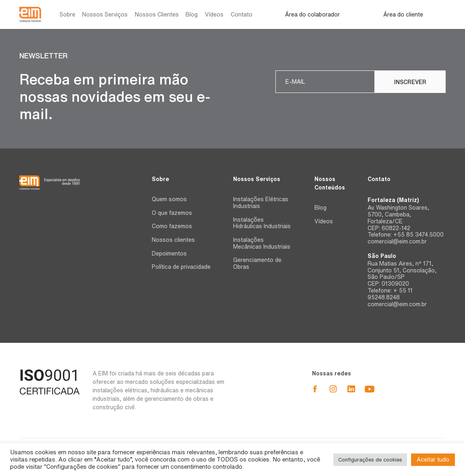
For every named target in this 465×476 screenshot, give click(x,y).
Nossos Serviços (105, 14)
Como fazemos (172, 226)
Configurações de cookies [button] (370, 460)
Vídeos (214, 14)
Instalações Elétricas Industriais (261, 203)
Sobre (67, 14)
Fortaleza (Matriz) (393, 200)
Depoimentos (169, 253)
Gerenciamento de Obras (257, 263)
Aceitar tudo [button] (433, 460)
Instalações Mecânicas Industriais (262, 243)
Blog (192, 14)
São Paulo (382, 256)
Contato (242, 14)
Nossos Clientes (157, 14)
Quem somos (169, 199)
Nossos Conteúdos (330, 183)
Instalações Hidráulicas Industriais (262, 223)
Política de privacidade (181, 267)
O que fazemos (172, 213)
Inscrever (410, 82)
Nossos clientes (173, 240)
